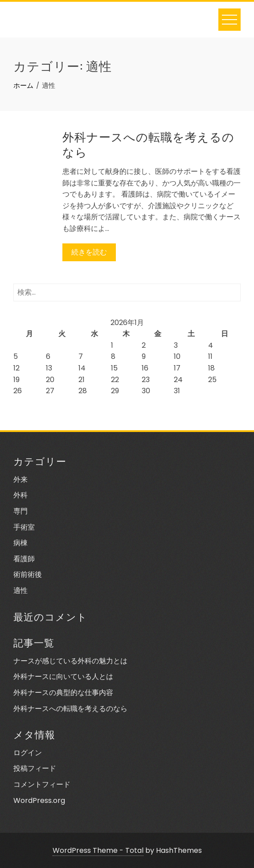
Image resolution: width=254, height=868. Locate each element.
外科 (20, 495)
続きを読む (89, 252)
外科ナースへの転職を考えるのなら (148, 144)
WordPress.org (39, 800)
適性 (20, 590)
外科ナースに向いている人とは (63, 677)
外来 (20, 479)
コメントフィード (42, 784)
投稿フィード (35, 768)
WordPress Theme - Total (98, 850)
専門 (20, 511)
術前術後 (28, 574)
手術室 (24, 527)
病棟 (20, 543)
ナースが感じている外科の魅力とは (70, 661)
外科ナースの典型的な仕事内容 (63, 693)
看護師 (24, 559)
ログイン (28, 753)
